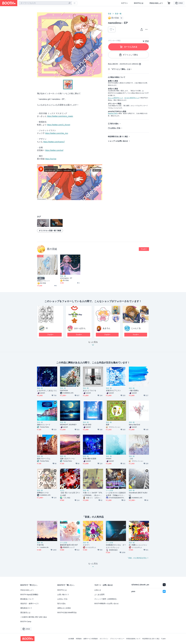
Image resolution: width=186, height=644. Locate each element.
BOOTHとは (139, 3)
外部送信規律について (133, 639)
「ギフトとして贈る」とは (120, 69)
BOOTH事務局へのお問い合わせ (107, 604)
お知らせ (98, 590)
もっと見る (93, 344)
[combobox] (45, 3)
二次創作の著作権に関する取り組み (34, 617)
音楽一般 (118, 14)
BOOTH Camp (26, 622)
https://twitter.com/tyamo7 (54, 142)
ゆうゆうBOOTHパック (132, 98)
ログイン (124, 3)
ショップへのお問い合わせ (118, 141)
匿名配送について (27, 599)
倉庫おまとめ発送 (64, 608)
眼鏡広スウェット (44, 281)
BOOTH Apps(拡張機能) (29, 595)
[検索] (70, 3)
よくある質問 (99, 595)
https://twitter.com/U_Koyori (59, 125)
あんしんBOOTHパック (115, 98)
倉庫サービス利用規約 (91, 639)
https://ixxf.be (51, 159)
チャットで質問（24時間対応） (106, 599)
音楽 (110, 14)
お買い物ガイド (63, 595)
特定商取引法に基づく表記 (118, 137)
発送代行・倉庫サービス (30, 604)
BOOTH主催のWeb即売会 (67, 613)
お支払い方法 (115, 128)
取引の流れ (114, 124)
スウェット (41, 276)
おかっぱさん (80, 328)
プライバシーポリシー (117, 639)
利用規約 (79, 639)
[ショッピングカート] (169, 3)
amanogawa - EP (66, 278)
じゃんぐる (136, 328)
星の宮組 (52, 249)
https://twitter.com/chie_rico (57, 133)
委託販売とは (25, 613)
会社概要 (71, 639)
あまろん (107, 328)
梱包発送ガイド (26, 608)
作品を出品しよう (156, 3)
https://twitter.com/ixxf (54, 150)
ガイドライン (104, 639)
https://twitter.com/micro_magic (60, 116)
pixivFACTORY (113, 113)
